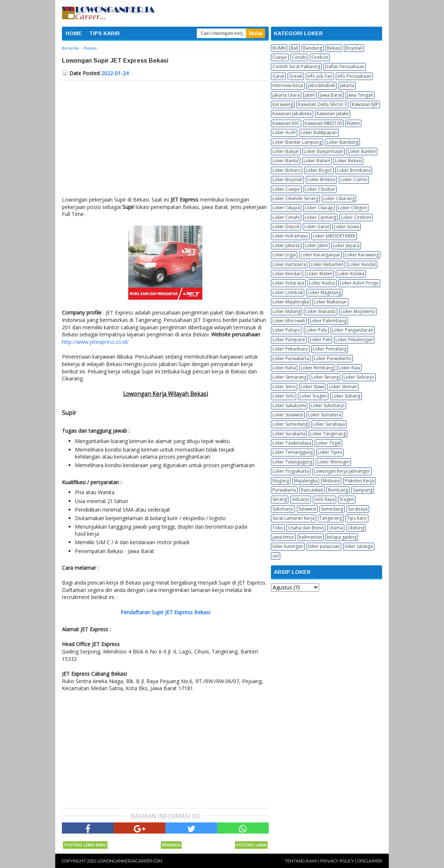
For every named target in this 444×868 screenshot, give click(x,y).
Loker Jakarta (286, 245)
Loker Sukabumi (289, 405)
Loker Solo (284, 396)
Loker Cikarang (339, 198)
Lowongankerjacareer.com (130, 861)
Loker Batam (317, 161)
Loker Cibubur (320, 189)
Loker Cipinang (320, 217)
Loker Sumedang (290, 424)
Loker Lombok (288, 292)
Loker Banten (362, 151)
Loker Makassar (330, 302)
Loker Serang (325, 377)
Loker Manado (321, 311)
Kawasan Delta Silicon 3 (322, 104)
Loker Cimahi (286, 217)
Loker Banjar (286, 151)
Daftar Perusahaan (345, 66)
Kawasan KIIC (286, 123)
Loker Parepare (289, 340)
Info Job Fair (320, 76)
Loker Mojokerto (358, 311)
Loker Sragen (313, 396)
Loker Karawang (362, 255)
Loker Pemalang (330, 349)
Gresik (296, 76)
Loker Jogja (284, 255)
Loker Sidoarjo (359, 377)
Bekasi (334, 48)
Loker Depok (286, 227)
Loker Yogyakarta (291, 471)
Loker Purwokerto (333, 358)
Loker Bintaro (287, 170)
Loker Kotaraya (288, 283)
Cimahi (299, 57)
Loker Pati (320, 340)
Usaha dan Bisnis (306, 528)
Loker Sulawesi (288, 415)
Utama (336, 528)
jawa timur (283, 537)
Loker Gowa (347, 227)
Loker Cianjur (286, 189)
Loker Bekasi (348, 161)
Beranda (171, 845)
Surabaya (358, 509)
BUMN (279, 48)
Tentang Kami (301, 861)
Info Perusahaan (354, 76)
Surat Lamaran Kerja (294, 518)
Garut (278, 76)
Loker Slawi (312, 387)
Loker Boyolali (287, 179)
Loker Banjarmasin (324, 151)
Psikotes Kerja (359, 481)
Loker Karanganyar (320, 255)
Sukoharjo (283, 509)
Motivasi (331, 481)
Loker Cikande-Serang (295, 198)
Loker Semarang (289, 377)
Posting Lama (251, 845)
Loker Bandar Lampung (297, 142)
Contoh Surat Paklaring (296, 66)
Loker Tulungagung (292, 462)
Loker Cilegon (352, 208)
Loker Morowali (289, 321)
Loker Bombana (354, 170)
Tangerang (331, 518)
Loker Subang (346, 396)
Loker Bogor (319, 170)
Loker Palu (316, 330)
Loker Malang (286, 311)
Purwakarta (284, 490)
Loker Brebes (321, 179)
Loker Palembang (328, 321)
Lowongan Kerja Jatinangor (342, 471)
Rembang (338, 490)
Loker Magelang (324, 292)
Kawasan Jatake (333, 114)
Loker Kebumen (327, 264)
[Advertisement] (165, 136)
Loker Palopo (286, 330)
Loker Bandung (342, 142)
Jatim (310, 95)
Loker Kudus (322, 283)
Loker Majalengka (291, 302)
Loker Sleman (343, 387)
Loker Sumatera (324, 415)
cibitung (356, 528)
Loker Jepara (346, 245)
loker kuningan (288, 546)
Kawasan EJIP (365, 104)
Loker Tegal (328, 443)
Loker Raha (284, 368)
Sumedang (332, 509)
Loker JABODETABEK (334, 236)
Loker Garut (317, 227)
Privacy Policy (337, 861)
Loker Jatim (316, 245)
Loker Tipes (330, 452)
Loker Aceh (284, 132)
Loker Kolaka (351, 274)
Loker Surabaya (329, 424)
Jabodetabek (322, 85)
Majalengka (306, 481)
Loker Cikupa (286, 208)
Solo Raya (324, 499)
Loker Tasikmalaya (292, 443)
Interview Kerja (288, 85)
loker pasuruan (324, 546)
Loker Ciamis (354, 179)
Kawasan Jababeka (292, 114)
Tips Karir (357, 518)
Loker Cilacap (319, 208)
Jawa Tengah (360, 95)
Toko (278, 528)
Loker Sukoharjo (328, 405)
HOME (74, 33)
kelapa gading (342, 537)
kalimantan (311, 537)
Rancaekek (312, 490)
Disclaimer (370, 861)
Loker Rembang (317, 368)
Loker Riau (349, 368)
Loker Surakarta (289, 434)
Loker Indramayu (290, 236)
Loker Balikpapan (319, 132)
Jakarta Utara (286, 95)
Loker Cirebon (356, 217)
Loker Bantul (286, 161)
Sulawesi (307, 509)
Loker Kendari (287, 274)
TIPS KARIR (105, 33)
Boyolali (354, 48)
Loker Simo (284, 387)
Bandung (313, 48)
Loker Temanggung (293, 452)
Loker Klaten (319, 274)
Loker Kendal (362, 264)
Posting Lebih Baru (85, 845)
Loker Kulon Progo (359, 283)
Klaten (353, 123)
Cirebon (320, 57)
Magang (281, 481)
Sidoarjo (301, 499)
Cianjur (280, 57)
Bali (294, 48)
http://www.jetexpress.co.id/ (95, 342)
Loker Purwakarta (291, 358)
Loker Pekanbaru (290, 349)
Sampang (363, 490)
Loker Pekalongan (354, 340)
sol (276, 556)
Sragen (347, 499)
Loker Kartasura (289, 264)
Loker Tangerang (328, 434)
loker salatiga (359, 546)
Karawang (283, 104)
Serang (280, 499)
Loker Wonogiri (333, 462)
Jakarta (347, 85)
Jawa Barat (331, 95)
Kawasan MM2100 (323, 123)
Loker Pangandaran (353, 330)
